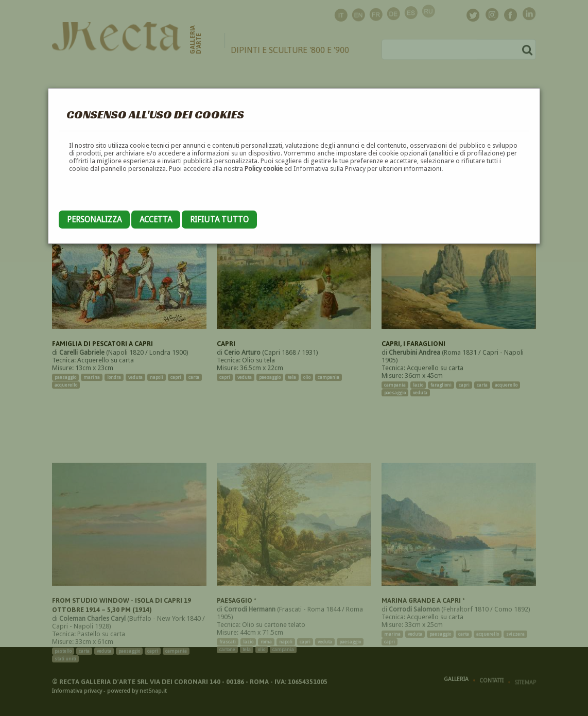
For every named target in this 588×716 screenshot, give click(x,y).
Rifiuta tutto (219, 220)
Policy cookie (264, 169)
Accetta (156, 220)
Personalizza (94, 220)
